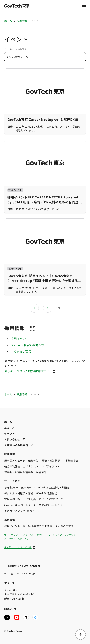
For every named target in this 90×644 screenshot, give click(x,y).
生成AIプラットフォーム (53, 505)
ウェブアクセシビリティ (17, 539)
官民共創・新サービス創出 (20, 499)
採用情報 (22, 21)
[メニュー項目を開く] (84, 5)
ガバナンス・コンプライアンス (41, 466)
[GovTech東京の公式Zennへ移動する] (35, 617)
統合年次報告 (12, 466)
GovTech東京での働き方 (27, 345)
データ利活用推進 (47, 493)
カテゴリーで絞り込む (16, 49)
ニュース (10, 428)
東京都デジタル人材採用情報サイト (28, 371)
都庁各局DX (11, 487)
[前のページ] (48, 308)
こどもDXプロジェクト (52, 499)
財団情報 (10, 454)
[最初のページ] (34, 308)
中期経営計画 (71, 460)
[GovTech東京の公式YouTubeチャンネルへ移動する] (17, 617)
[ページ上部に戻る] (80, 634)
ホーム (8, 21)
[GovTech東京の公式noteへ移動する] (26, 617)
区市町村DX (28, 487)
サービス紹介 (12, 481)
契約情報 (41, 472)
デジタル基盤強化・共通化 (54, 487)
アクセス (10, 583)
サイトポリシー (12, 534)
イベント (37, 21)
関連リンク (11, 609)
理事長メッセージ (15, 460)
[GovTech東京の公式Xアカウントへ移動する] (7, 617)
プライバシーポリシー (34, 534)
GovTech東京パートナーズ (20, 505)
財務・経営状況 (51, 460)
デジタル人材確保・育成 (19, 493)
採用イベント (20, 339)
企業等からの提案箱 (16, 445)
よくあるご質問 (21, 351)
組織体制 (34, 460)
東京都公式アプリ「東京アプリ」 (23, 511)
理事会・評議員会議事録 (19, 472)
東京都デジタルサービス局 (18, 547)
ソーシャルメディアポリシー (63, 534)
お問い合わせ (12, 439)
